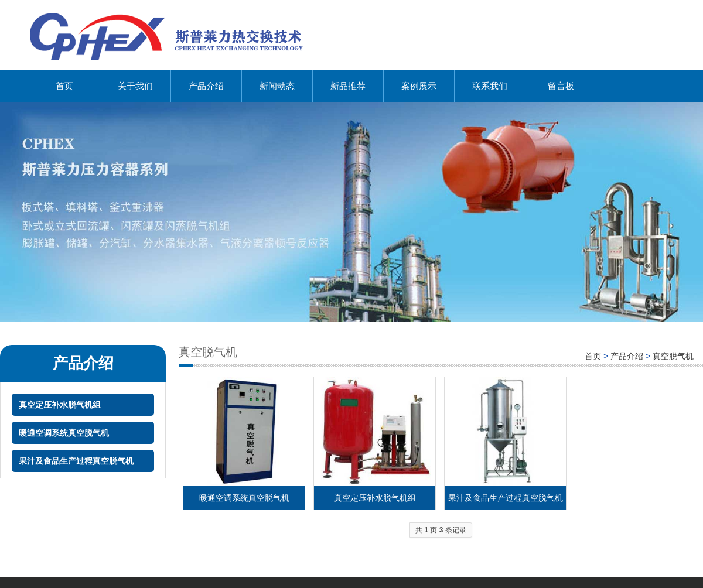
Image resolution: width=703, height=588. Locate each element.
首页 (64, 86)
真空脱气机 (673, 356)
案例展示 (419, 86)
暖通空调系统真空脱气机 (64, 433)
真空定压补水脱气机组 (60, 405)
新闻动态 (277, 86)
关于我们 (135, 86)
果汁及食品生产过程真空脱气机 (76, 461)
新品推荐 (348, 86)
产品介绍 (206, 86)
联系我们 (490, 86)
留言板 (561, 86)
